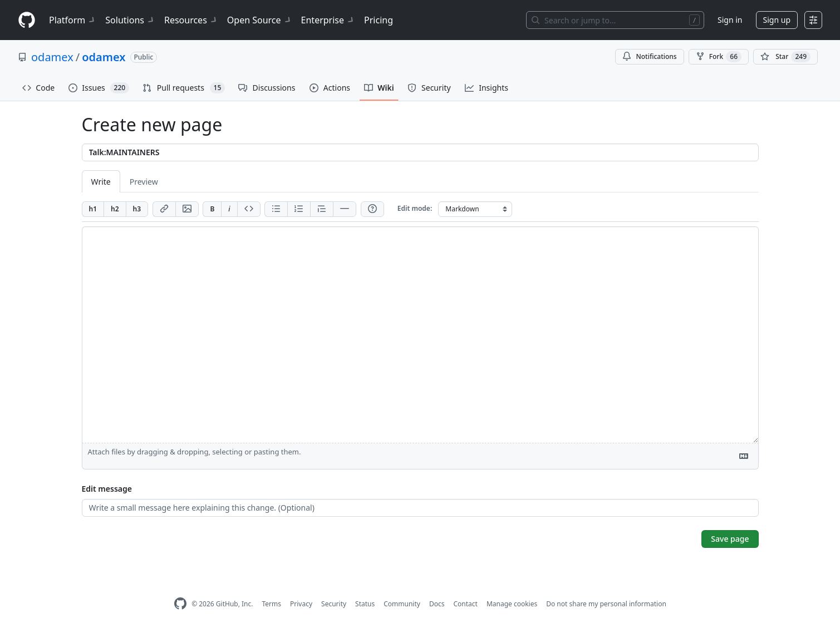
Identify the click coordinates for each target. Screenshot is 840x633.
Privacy (301, 604)
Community (402, 604)
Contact (465, 604)
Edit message (107, 489)
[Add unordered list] (276, 209)
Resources (191, 20)
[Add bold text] (212, 209)
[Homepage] (27, 20)
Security (334, 604)
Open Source (260, 20)
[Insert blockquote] (321, 209)
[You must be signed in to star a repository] (785, 57)
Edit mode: (415, 208)
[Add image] (187, 209)
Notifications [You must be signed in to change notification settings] (649, 56)
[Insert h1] (93, 209)
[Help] (372, 209)
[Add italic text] (229, 209)
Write (101, 182)
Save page (730, 539)
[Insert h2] (115, 209)
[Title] (420, 152)
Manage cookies (512, 604)
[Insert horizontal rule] (345, 209)
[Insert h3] (137, 209)
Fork (719, 57)
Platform (73, 20)
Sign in (730, 20)
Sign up (777, 20)
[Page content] (420, 335)
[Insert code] (249, 209)
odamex (52, 57)
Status (365, 604)
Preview (144, 182)
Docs (437, 604)
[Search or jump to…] (615, 20)
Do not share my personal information (606, 604)
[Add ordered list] (299, 209)
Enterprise (328, 20)
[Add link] (164, 209)
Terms (271, 604)
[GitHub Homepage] (180, 604)
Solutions (130, 20)
